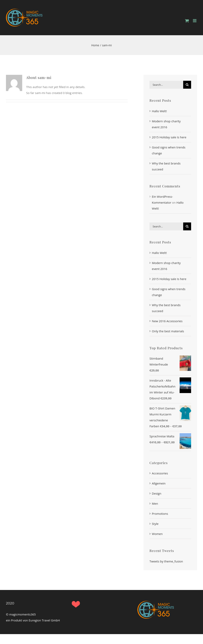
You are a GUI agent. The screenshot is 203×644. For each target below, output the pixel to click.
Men (155, 503)
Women (157, 534)
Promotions (160, 514)
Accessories (160, 473)
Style (155, 524)
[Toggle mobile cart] (187, 21)
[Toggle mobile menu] (195, 21)
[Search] (187, 85)
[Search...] (166, 85)
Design (157, 493)
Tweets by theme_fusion (166, 561)
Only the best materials (168, 331)
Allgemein (159, 483)
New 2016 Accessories (167, 321)
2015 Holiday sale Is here (169, 137)
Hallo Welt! (159, 111)
